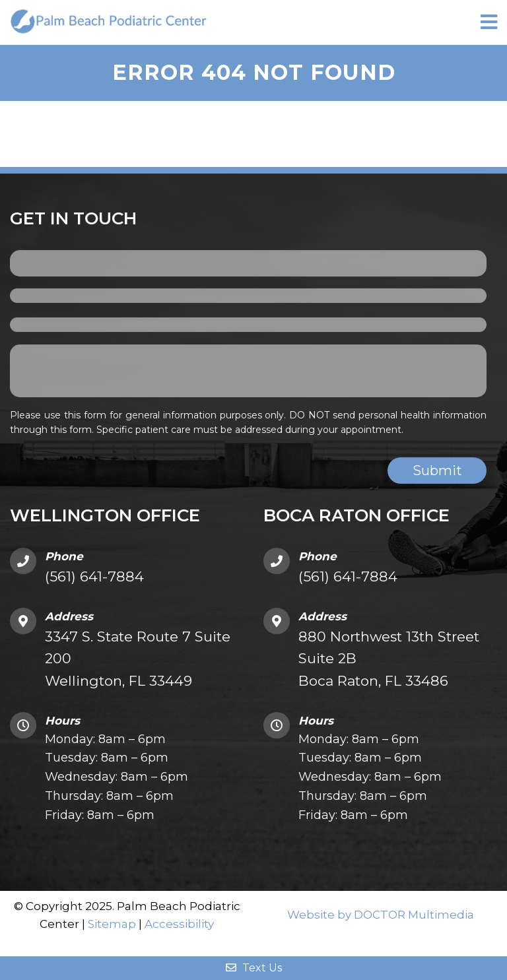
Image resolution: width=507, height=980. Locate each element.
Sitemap (112, 924)
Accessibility (179, 924)
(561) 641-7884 (94, 576)
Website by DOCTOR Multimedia (381, 915)
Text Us (254, 968)
